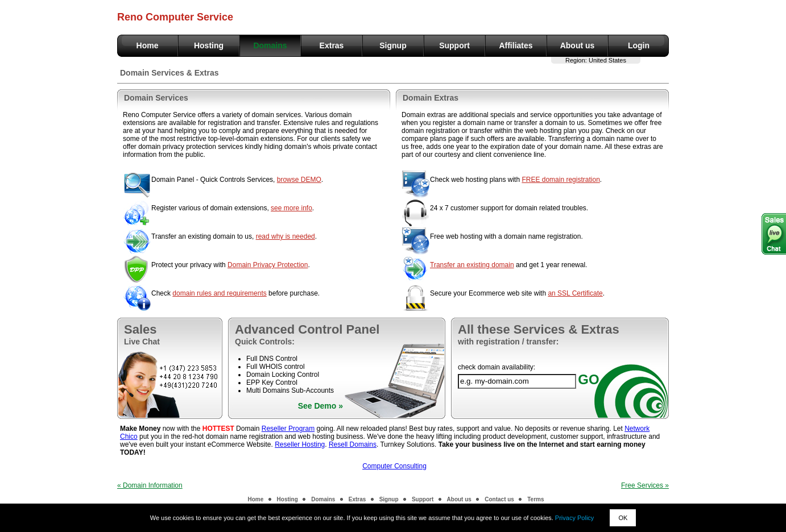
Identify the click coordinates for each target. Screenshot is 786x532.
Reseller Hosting (300, 444)
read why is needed (286, 236)
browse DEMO (299, 180)
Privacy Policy (574, 518)
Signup (393, 45)
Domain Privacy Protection (268, 265)
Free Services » (645, 485)
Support (454, 45)
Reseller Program (288, 429)
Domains (270, 45)
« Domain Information (150, 485)
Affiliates (516, 45)
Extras (332, 45)
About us (578, 45)
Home (148, 45)
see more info (291, 208)
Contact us (499, 499)
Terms (535, 499)
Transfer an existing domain (472, 265)
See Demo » (320, 406)
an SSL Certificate (575, 293)
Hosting (209, 45)
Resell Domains (353, 444)
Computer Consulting (394, 466)
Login (639, 45)
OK (623, 518)
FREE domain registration (560, 180)
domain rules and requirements (219, 293)
